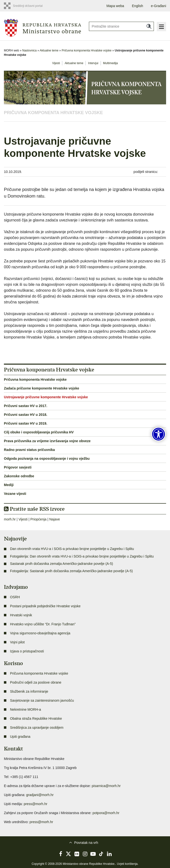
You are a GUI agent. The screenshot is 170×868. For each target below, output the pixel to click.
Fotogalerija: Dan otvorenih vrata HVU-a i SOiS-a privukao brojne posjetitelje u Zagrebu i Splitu (82, 556)
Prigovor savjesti (18, 467)
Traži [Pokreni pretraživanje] (149, 26)
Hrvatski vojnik (21, 615)
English (138, 6)
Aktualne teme (49, 50)
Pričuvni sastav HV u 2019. (26, 423)
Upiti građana (20, 737)
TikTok (101, 854)
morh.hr (10, 519)
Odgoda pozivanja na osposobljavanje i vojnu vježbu (47, 459)
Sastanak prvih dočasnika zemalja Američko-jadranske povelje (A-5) (62, 564)
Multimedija (111, 63)
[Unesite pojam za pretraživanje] (121, 26)
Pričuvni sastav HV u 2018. (26, 415)
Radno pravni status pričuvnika (29, 450)
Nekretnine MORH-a (26, 709)
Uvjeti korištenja (127, 864)
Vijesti (56, 63)
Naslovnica (29, 50)
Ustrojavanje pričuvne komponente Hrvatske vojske (46, 397)
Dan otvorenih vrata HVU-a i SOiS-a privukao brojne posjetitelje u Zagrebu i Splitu (72, 549)
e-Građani (159, 6)
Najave (55, 519)
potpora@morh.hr (106, 813)
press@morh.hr (36, 804)
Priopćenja (38, 519)
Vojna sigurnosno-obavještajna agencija (40, 633)
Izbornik (161, 27)
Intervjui (93, 63)
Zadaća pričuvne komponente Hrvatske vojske (42, 388)
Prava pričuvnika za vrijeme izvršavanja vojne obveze (47, 441)
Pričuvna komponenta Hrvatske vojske (87, 50)
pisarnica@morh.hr (106, 786)
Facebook (61, 854)
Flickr (77, 854)
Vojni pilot (17, 642)
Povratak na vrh (86, 843)
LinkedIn (109, 854)
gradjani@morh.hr (40, 795)
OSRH (15, 597)
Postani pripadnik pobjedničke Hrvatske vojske (45, 606)
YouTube (93, 854)
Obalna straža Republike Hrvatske (36, 718)
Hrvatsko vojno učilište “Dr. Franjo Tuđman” (43, 624)
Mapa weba (115, 6)
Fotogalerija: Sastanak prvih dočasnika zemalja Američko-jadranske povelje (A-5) (71, 571)
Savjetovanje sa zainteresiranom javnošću (42, 700)
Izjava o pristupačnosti (27, 651)
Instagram (85, 854)
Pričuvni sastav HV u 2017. (26, 406)
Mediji (9, 485)
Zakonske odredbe (19, 476)
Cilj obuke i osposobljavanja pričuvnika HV (39, 432)
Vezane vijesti (15, 494)
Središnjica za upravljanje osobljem (37, 728)
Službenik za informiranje (29, 691)
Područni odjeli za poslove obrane (36, 682)
